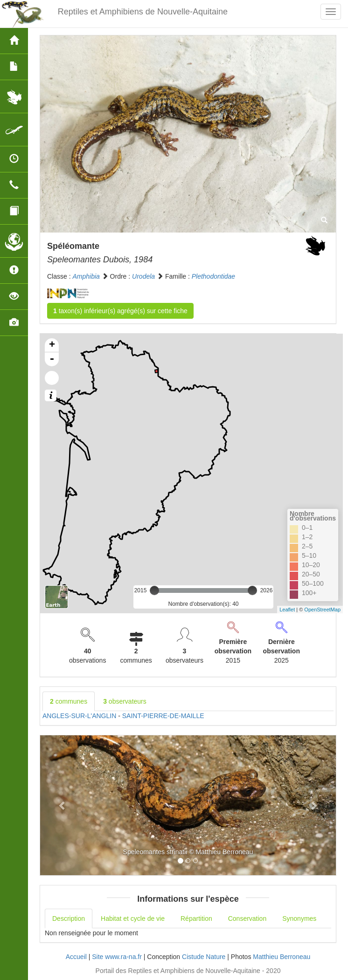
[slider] (154, 590)
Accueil (76, 957)
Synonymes (299, 918)
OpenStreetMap (322, 610)
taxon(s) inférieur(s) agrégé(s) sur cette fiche (120, 311)
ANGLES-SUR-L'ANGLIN (79, 716)
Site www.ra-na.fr (117, 957)
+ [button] (52, 345)
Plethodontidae (213, 276)
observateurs (125, 701)
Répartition (196, 918)
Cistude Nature (204, 957)
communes (69, 701)
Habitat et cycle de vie (133, 918)
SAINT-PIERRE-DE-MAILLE (163, 716)
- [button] (52, 359)
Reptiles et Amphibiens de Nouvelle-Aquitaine (143, 12)
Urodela (143, 276)
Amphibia (86, 276)
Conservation (247, 918)
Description (69, 918)
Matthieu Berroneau (282, 957)
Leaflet (287, 610)
